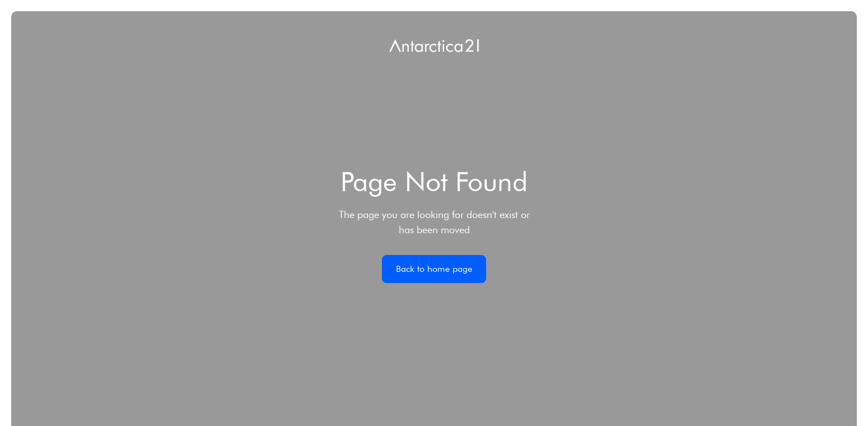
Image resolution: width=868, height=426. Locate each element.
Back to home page (434, 269)
